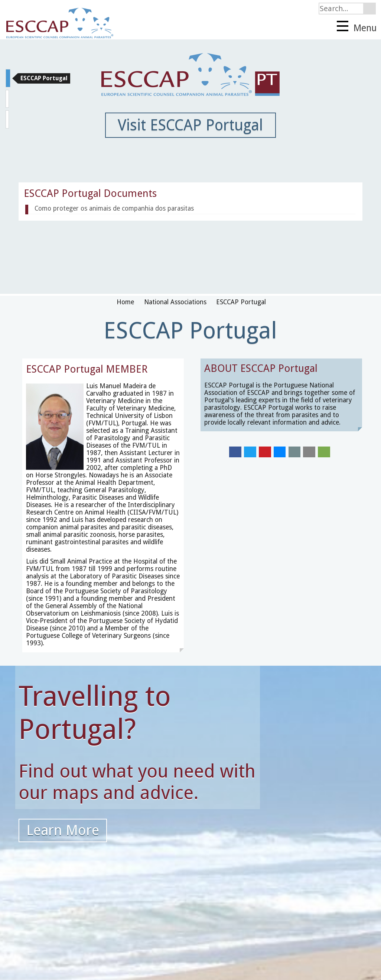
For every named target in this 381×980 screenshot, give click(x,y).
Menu (357, 27)
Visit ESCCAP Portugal (190, 125)
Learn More (63, 830)
